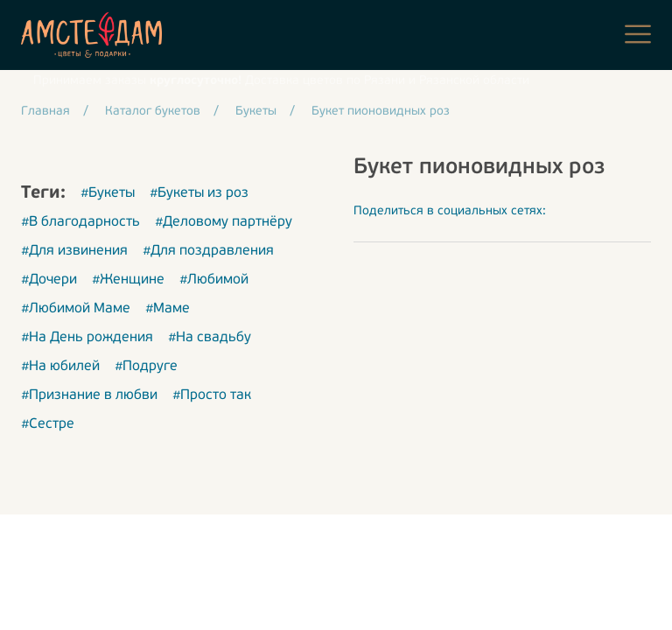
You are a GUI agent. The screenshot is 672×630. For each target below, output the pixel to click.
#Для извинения (74, 251)
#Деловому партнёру (224, 222)
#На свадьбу (210, 338)
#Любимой (214, 280)
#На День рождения (87, 338)
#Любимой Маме (76, 309)
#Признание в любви (89, 395)
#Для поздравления (208, 251)
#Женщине (128, 280)
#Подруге (146, 367)
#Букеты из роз (199, 193)
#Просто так (212, 395)
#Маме (168, 309)
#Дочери (49, 280)
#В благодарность (80, 222)
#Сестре (48, 424)
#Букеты (108, 193)
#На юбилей (60, 367)
